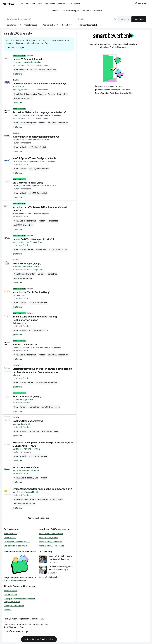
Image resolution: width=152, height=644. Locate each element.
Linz (44, 94)
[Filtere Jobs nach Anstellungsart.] (33, 25)
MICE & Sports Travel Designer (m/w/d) (34, 158)
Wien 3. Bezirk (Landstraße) (51, 542)
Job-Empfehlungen (70, 11)
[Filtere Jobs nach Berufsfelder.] (15, 25)
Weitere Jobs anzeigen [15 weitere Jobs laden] (39, 518)
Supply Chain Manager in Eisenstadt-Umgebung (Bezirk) (20, 600)
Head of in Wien (10, 534)
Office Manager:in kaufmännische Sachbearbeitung (42, 489)
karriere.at (30, 586)
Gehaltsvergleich (19, 580)
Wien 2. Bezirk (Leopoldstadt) (52, 546)
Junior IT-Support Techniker (29, 59)
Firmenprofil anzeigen (15, 47)
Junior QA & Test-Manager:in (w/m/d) (33, 239)
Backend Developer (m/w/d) (28, 421)
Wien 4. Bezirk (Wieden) (49, 538)
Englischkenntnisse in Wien (16, 546)
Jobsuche (55, 11)
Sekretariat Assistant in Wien (17, 542)
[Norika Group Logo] (16, 632)
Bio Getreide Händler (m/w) (28, 183)
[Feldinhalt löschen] (115, 19)
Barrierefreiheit (24, 624)
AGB (42, 619)
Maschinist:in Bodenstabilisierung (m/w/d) (36, 137)
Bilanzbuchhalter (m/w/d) (27, 397)
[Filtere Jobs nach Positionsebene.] (52, 25)
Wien (31, 33)
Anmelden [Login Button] (141, 4)
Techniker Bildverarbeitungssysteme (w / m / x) (39, 112)
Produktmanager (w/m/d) (27, 264)
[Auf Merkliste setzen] (17, 74)
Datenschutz (9, 624)
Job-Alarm (86, 11)
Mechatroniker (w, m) (25, 344)
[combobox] (41, 19)
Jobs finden (139, 19)
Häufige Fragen (10, 619)
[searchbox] (41, 19)
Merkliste (98, 11)
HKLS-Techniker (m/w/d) (26, 467)
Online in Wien (10, 538)
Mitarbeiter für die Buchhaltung (31, 292)
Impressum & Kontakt (29, 619)
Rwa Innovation (11, 595)
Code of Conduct (41, 624)
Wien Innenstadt (21, 70)
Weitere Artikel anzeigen (50, 577)
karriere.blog (46, 552)
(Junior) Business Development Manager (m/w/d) (40, 84)
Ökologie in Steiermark (14, 606)
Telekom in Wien (11, 591)
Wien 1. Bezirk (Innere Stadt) (51, 534)
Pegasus (8, 610)
